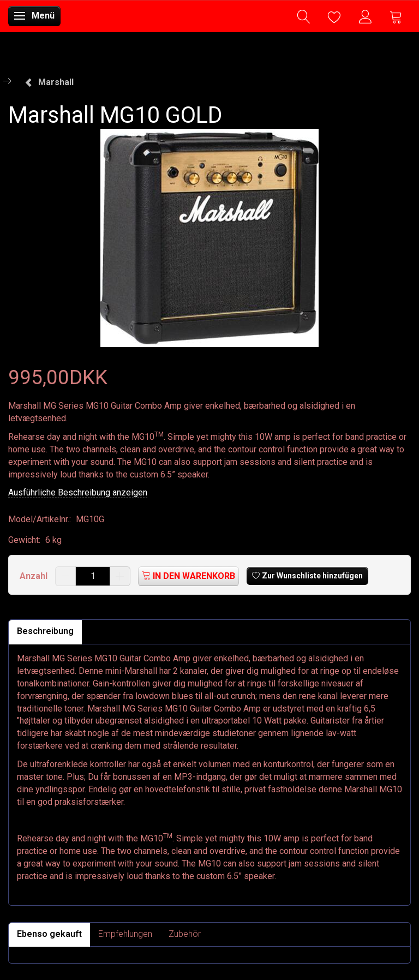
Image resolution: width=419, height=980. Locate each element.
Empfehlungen (125, 934)
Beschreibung (45, 631)
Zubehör (185, 934)
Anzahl (35, 576)
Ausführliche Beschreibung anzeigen (78, 492)
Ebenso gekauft (49, 934)
